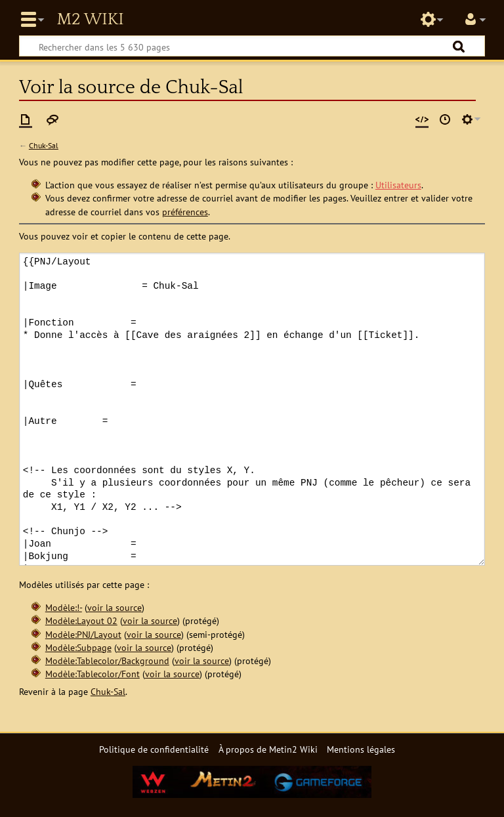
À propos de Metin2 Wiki (268, 749)
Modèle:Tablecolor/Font (93, 674)
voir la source (115, 607)
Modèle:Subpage (78, 647)
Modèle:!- (64, 607)
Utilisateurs (398, 185)
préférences (185, 212)
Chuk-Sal (44, 145)
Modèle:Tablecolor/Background (107, 660)
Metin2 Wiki (90, 20)
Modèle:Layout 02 (81, 620)
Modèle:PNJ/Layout (83, 634)
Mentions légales (361, 749)
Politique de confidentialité (154, 749)
